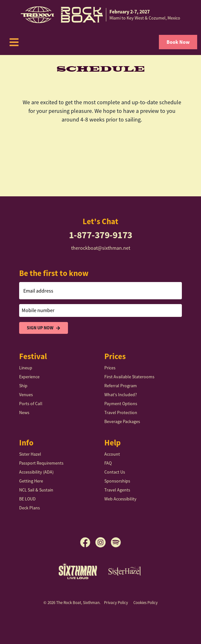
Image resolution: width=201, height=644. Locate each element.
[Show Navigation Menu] (14, 42)
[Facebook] (88, 542)
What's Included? (121, 395)
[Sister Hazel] (125, 571)
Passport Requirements (41, 463)
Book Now (178, 42)
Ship (23, 386)
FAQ (108, 463)
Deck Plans (30, 508)
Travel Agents (117, 490)
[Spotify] (116, 542)
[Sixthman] (78, 571)
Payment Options (121, 404)
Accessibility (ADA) (36, 472)
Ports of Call (31, 404)
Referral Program (121, 386)
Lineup (26, 368)
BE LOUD (27, 499)
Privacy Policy (116, 603)
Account (112, 454)
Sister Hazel (30, 454)
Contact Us (115, 472)
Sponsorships (117, 481)
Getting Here (31, 481)
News (24, 412)
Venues (26, 395)
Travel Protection (121, 412)
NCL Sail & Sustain (36, 490)
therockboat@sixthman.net (101, 248)
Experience (29, 377)
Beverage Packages (122, 421)
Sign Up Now (44, 328)
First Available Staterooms (129, 377)
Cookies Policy (145, 603)
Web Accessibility (120, 499)
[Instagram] (103, 542)
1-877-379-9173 (101, 235)
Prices (110, 368)
